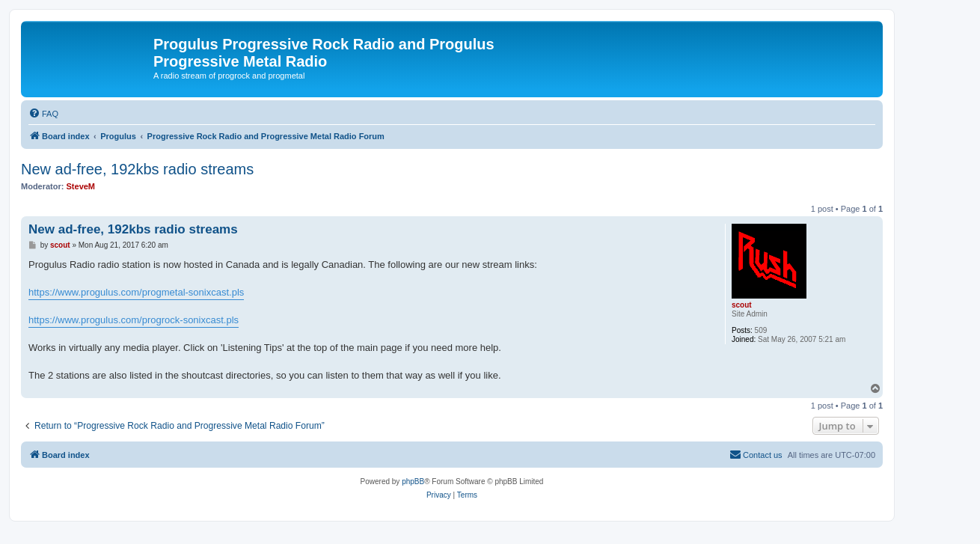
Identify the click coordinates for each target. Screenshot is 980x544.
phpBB (413, 482)
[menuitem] (43, 114)
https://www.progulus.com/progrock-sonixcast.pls (134, 320)
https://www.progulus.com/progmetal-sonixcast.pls (136, 292)
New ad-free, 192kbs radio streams (137, 169)
